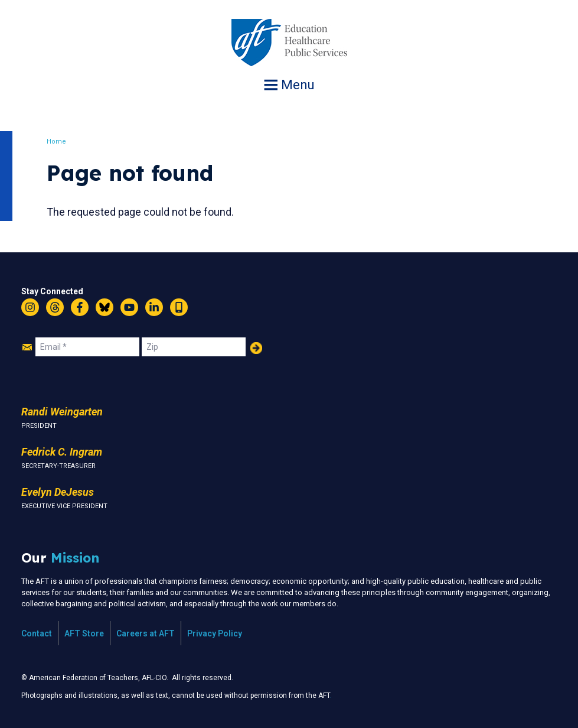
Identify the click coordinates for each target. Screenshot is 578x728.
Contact (37, 633)
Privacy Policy (215, 633)
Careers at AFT (146, 633)
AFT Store (84, 633)
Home (62, 142)
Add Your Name (256, 348)
